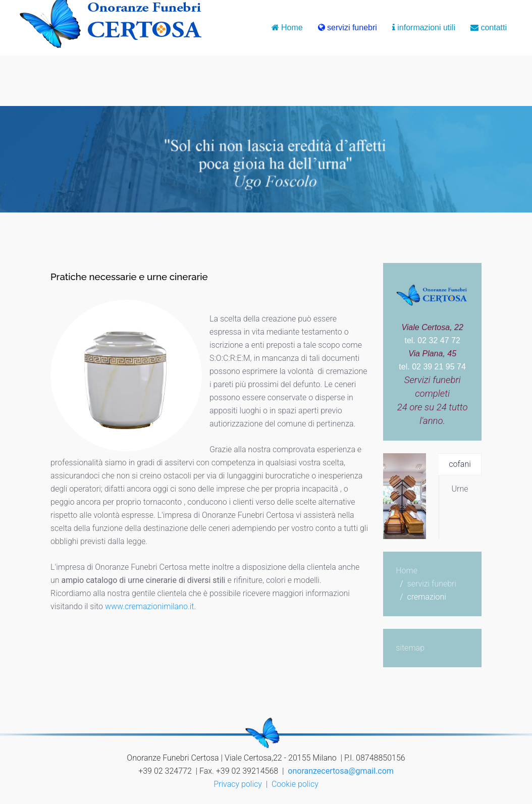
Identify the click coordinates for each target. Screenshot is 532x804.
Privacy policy (238, 784)
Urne (460, 489)
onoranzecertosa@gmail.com (340, 771)
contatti (489, 28)
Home (287, 28)
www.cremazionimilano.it (148, 606)
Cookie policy (295, 784)
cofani (460, 464)
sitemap (410, 648)
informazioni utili (424, 28)
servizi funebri (348, 28)
